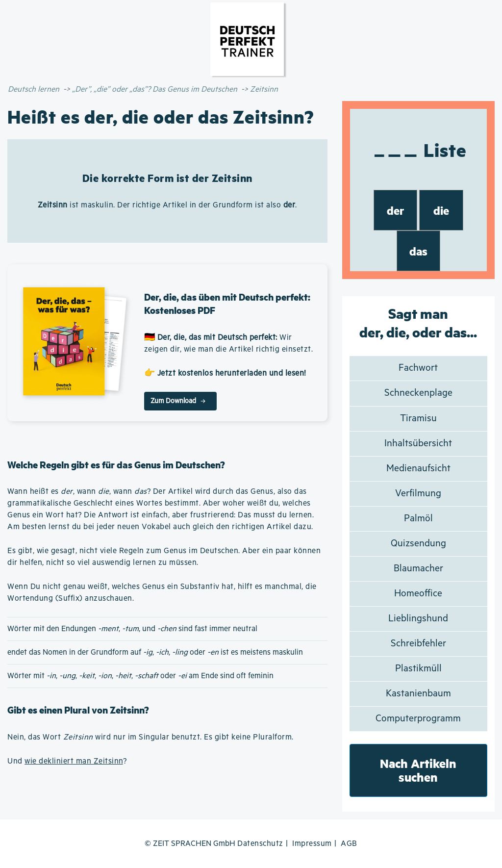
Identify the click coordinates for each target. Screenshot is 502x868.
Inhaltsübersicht (418, 444)
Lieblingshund (418, 619)
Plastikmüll (418, 669)
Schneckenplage (418, 393)
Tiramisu (418, 419)
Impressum (312, 844)
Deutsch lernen (34, 89)
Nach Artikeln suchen (418, 770)
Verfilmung (418, 494)
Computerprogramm (418, 719)
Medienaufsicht (418, 469)
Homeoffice (418, 594)
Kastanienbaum (418, 694)
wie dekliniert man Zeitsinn (74, 761)
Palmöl (418, 519)
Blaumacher (418, 569)
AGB (349, 844)
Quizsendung (418, 544)
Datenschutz (260, 844)
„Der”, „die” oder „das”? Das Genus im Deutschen (155, 89)
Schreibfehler (418, 644)
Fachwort (418, 368)
